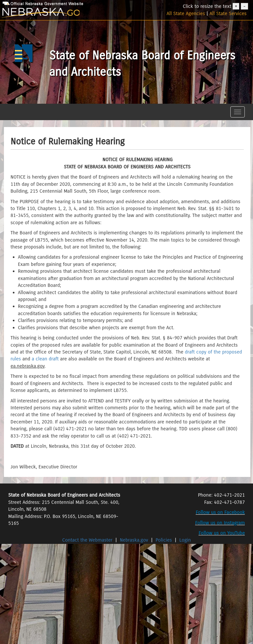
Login (185, 540)
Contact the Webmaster (88, 540)
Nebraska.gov (134, 540)
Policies (164, 540)
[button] (8, 106)
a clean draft (46, 359)
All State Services (228, 13)
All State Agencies (186, 13)
